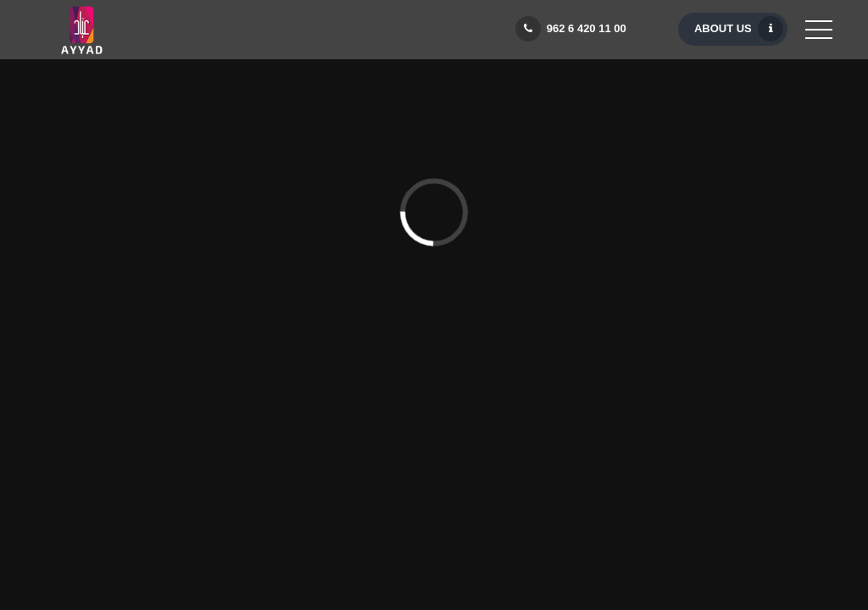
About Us (739, 29)
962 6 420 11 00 (574, 29)
